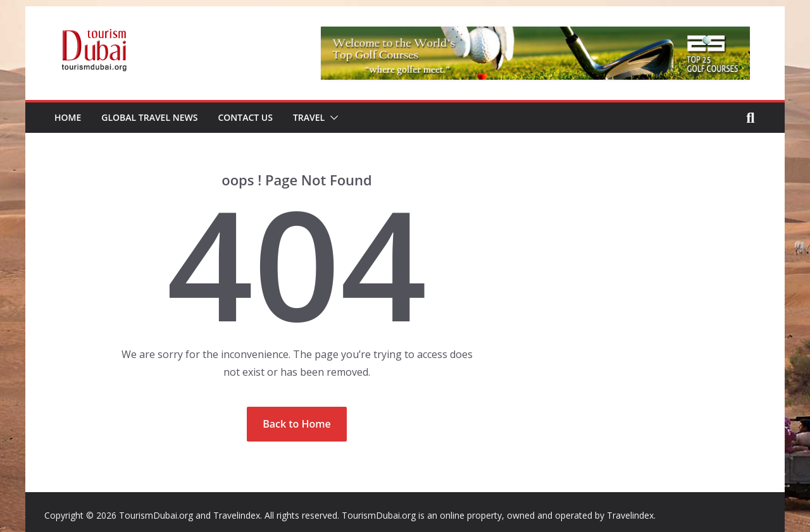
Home (68, 117)
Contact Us (245, 117)
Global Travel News (149, 117)
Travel (309, 117)
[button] (332, 118)
